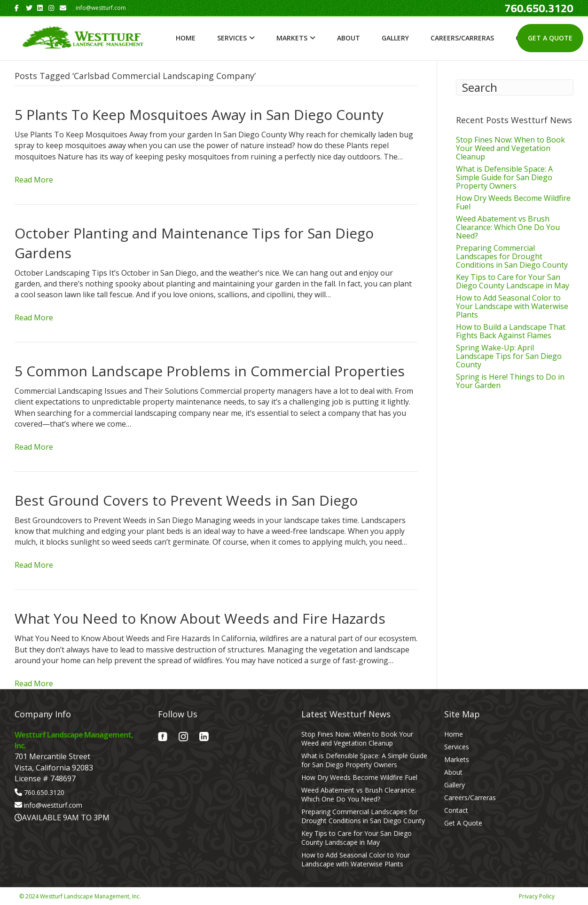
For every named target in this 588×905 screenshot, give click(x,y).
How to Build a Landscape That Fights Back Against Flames (511, 331)
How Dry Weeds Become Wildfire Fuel (513, 202)
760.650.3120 (44, 792)
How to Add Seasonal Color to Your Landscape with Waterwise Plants (512, 306)
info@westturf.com (53, 805)
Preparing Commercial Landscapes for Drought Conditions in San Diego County (512, 256)
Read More (34, 180)
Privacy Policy (537, 896)
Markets (292, 38)
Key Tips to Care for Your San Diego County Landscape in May (513, 281)
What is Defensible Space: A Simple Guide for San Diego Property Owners (504, 177)
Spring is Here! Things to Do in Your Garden (510, 381)
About (349, 38)
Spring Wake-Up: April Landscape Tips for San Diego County (509, 356)
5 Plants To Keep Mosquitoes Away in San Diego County (199, 115)
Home (186, 38)
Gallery (395, 38)
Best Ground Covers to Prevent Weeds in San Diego (186, 500)
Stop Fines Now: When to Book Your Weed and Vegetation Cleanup (510, 148)
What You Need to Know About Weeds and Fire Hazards (200, 618)
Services (232, 38)
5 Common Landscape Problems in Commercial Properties (210, 371)
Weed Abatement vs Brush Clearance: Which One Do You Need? (508, 227)
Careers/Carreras (462, 38)
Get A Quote (550, 38)
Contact (456, 810)
